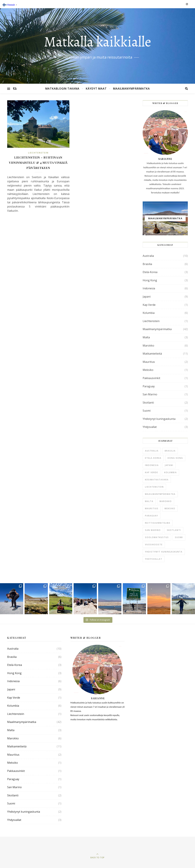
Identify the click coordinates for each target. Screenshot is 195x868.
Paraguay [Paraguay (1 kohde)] (152, 516)
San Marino (150, 394)
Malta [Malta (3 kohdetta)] (149, 501)
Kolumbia (149, 313)
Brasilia (147, 264)
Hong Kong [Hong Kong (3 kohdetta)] (175, 458)
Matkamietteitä (152, 354)
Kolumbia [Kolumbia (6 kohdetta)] (170, 472)
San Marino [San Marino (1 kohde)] (153, 530)
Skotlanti (148, 403)
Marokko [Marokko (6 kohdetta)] (166, 501)
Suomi (147, 411)
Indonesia (149, 288)
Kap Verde (149, 305)
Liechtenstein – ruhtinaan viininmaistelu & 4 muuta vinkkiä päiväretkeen (38, 163)
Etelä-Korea (150, 272)
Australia (148, 256)
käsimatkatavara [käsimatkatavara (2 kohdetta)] (157, 480)
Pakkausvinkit (151, 378)
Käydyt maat (96, 89)
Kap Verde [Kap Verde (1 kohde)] (152, 472)
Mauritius (149, 362)
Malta (146, 337)
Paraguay (149, 386)
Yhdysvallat (150, 427)
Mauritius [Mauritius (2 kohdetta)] (152, 508)
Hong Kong (150, 280)
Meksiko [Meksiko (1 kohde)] (170, 508)
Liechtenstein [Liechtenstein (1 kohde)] (154, 487)
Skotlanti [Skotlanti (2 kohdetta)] (174, 530)
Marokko (148, 346)
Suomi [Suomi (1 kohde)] (179, 537)
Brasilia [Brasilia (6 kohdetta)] (170, 451)
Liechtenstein (38, 153)
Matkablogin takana (62, 89)
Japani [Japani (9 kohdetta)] (169, 465)
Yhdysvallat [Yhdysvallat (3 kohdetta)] (154, 559)
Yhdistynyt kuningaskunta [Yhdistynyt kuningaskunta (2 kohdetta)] (164, 552)
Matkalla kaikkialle (98, 42)
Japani (147, 297)
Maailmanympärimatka (131, 89)
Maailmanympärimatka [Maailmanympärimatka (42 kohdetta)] (160, 494)
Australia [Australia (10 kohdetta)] (152, 451)
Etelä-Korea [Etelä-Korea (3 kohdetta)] (153, 458)
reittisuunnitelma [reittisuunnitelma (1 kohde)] (158, 523)
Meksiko (148, 370)
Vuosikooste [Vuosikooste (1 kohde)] (154, 545)
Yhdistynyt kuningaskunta (159, 419)
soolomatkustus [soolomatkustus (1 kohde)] (157, 537)
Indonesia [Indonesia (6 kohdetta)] (152, 465)
